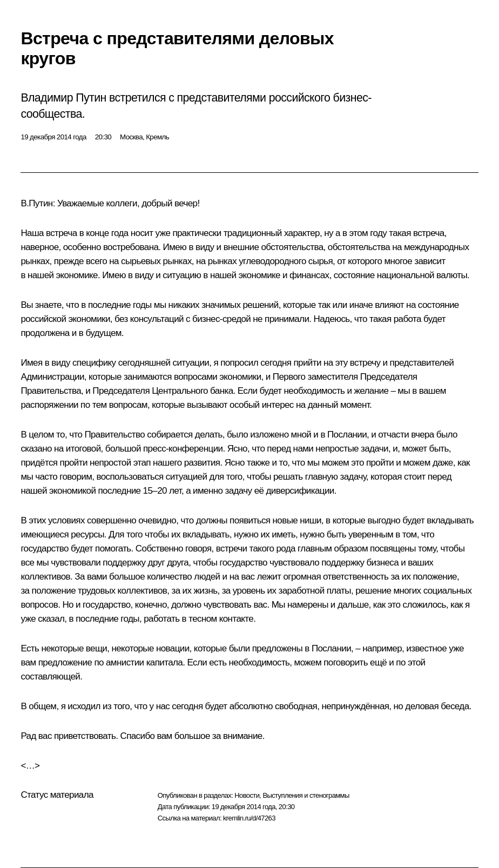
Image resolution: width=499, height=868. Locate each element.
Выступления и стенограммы (306, 795)
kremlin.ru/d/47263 (249, 818)
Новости (247, 795)
